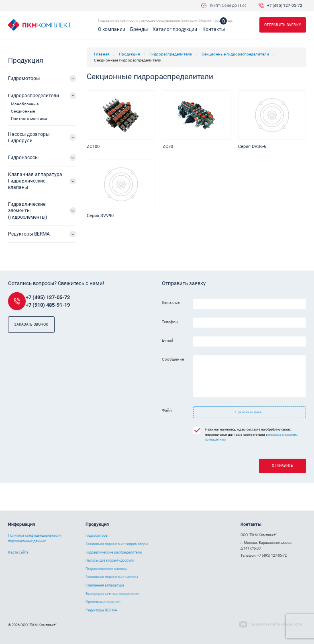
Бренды (139, 29)
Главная (102, 54)
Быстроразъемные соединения (112, 594)
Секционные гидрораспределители (235, 54)
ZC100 (93, 147)
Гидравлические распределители (114, 552)
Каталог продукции (175, 29)
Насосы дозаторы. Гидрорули (29, 137)
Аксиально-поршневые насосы (112, 577)
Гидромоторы (24, 78)
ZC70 (168, 147)
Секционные (23, 111)
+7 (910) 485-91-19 (48, 305)
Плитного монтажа (29, 118)
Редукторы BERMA (29, 234)
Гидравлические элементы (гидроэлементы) (28, 211)
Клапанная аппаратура (105, 585)
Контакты (214, 29)
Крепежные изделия (103, 602)
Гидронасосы (23, 158)
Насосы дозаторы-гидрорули (110, 560)
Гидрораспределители (171, 54)
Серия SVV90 (100, 216)
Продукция (129, 54)
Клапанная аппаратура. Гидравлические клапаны (36, 181)
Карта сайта (18, 552)
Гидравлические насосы (106, 569)
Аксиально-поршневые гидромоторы (117, 544)
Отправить (282, 466)
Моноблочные (25, 104)
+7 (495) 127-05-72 (285, 6)
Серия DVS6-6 (252, 147)
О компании (112, 29)
